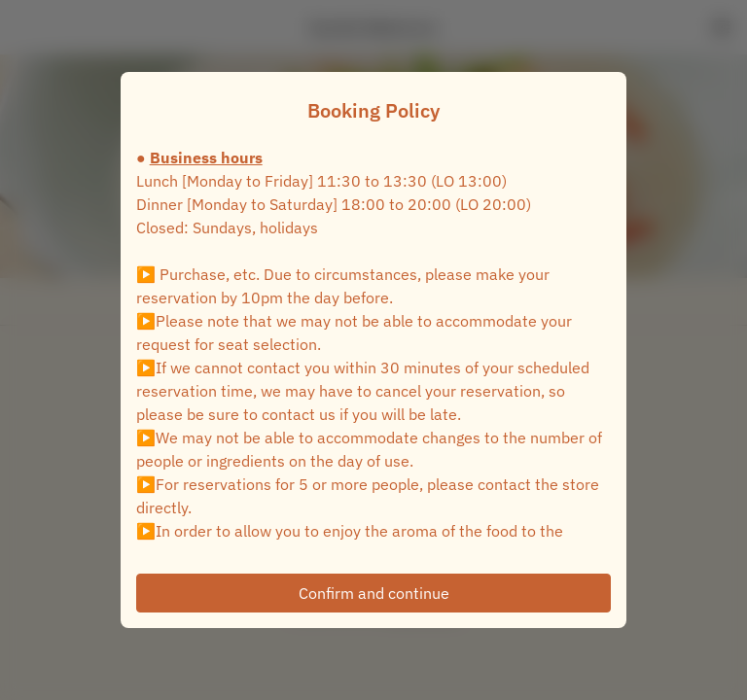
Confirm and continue (374, 593)
